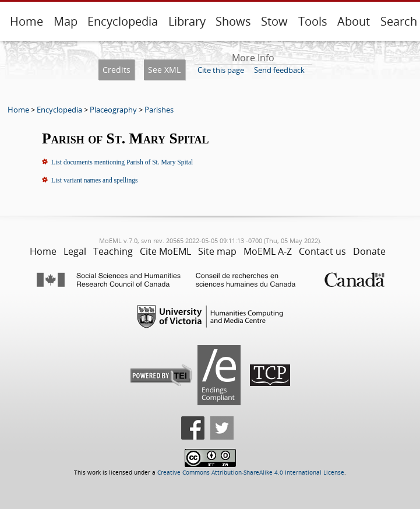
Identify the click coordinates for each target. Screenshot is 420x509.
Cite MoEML (165, 251)
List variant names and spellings (94, 180)
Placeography (113, 110)
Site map (217, 251)
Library (187, 21)
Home (27, 21)
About (354, 21)
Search (399, 21)
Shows (233, 21)
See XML (164, 70)
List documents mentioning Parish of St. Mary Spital (122, 162)
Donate (369, 251)
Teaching (113, 251)
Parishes (159, 110)
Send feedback (279, 70)
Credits (117, 70)
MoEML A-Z (268, 251)
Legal (75, 251)
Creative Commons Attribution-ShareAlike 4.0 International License (251, 473)
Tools (313, 21)
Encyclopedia (123, 21)
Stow (274, 21)
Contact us (322, 251)
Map (66, 21)
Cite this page (221, 70)
